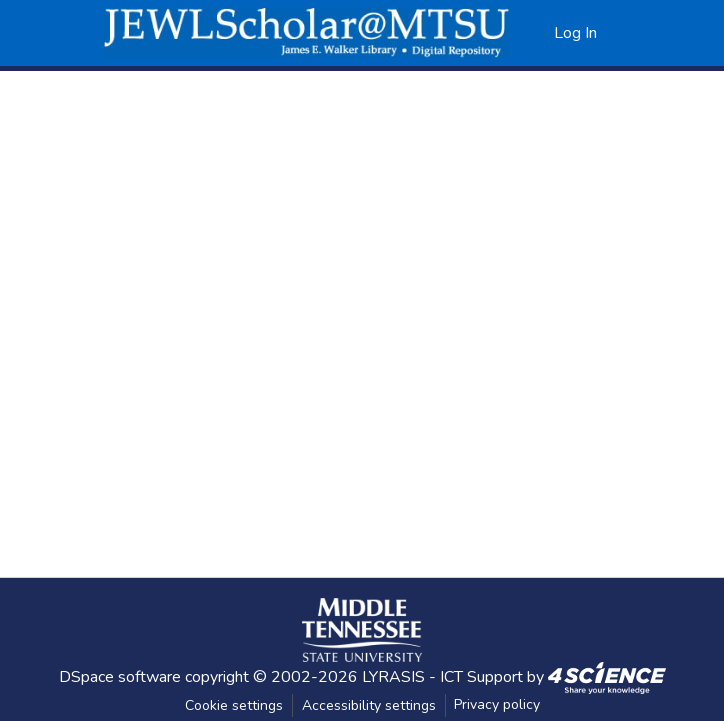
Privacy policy (497, 704)
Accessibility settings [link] (369, 705)
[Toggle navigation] (645, 33)
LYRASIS (393, 677)
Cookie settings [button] (234, 705)
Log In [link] (575, 33)
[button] (306, 33)
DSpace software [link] (120, 677)
